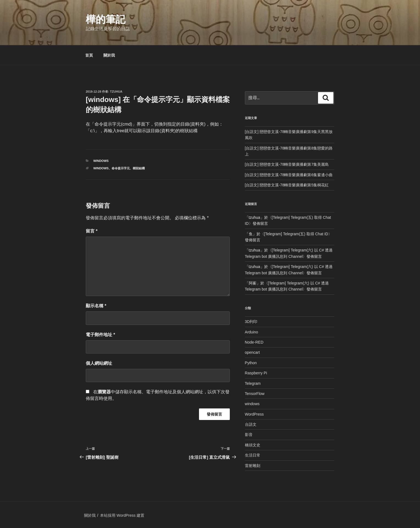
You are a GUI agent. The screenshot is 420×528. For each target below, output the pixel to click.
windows (101, 161)
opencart (252, 352)
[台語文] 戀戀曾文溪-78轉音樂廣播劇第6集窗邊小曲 (289, 175)
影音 (249, 435)
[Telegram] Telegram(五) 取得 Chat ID (296, 234)
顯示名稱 (96, 306)
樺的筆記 (106, 19)
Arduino (252, 332)
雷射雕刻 (253, 466)
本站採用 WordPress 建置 (122, 515)
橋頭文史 (253, 445)
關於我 (109, 55)
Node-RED (254, 342)
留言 (92, 231)
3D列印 (251, 322)
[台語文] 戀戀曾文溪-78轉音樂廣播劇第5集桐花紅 (287, 185)
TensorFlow (255, 394)
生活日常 (253, 455)
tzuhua (116, 92)
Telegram (253, 383)
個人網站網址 (99, 363)
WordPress (254, 414)
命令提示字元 (121, 168)
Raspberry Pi (256, 373)
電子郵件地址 (100, 335)
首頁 (89, 55)
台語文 (251, 424)
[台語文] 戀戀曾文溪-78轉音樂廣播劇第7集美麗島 (287, 164)
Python (251, 363)
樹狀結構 (139, 168)
